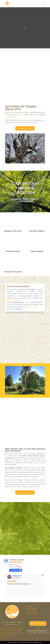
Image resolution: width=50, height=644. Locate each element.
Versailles (10, 300)
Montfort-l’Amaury (17, 628)
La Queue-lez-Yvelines (12, 631)
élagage (20, 115)
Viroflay (15, 300)
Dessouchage (32, 611)
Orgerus (3, 631)
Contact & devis (32, 613)
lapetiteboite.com (37, 642)
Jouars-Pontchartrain (6, 633)
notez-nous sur (16, 570)
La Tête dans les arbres (25, 642)
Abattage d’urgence (37, 231)
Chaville (27, 302)
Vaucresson (30, 307)
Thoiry (10, 628)
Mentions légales (13, 642)
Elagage (30, 606)
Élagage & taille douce (13, 231)
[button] (4, 380)
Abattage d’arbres (33, 608)
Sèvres (7, 635)
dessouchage (9, 117)
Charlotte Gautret (17, 576)
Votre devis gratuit (25, 128)
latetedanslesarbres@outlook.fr (38, 631)
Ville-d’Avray (13, 635)
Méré (41, 296)
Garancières (4, 628)
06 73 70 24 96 (39, 623)
